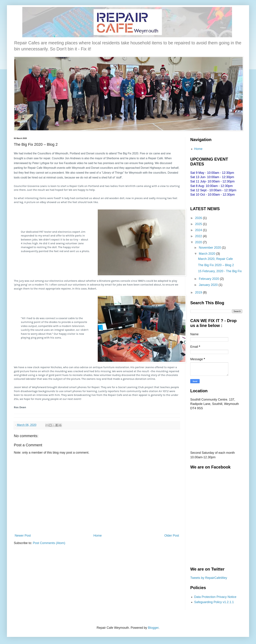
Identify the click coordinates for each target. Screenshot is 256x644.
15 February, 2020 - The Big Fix (220, 271)
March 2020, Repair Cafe (215, 259)
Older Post (172, 536)
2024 (199, 230)
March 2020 (207, 254)
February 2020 (209, 279)
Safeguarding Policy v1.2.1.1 (214, 602)
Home (98, 536)
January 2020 (209, 285)
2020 (199, 242)
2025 (199, 224)
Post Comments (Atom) (49, 543)
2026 (199, 218)
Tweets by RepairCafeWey (209, 578)
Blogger (153, 628)
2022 (199, 236)
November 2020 (210, 248)
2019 (199, 292)
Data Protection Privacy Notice (215, 597)
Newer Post (23, 536)
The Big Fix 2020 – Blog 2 (216, 265)
